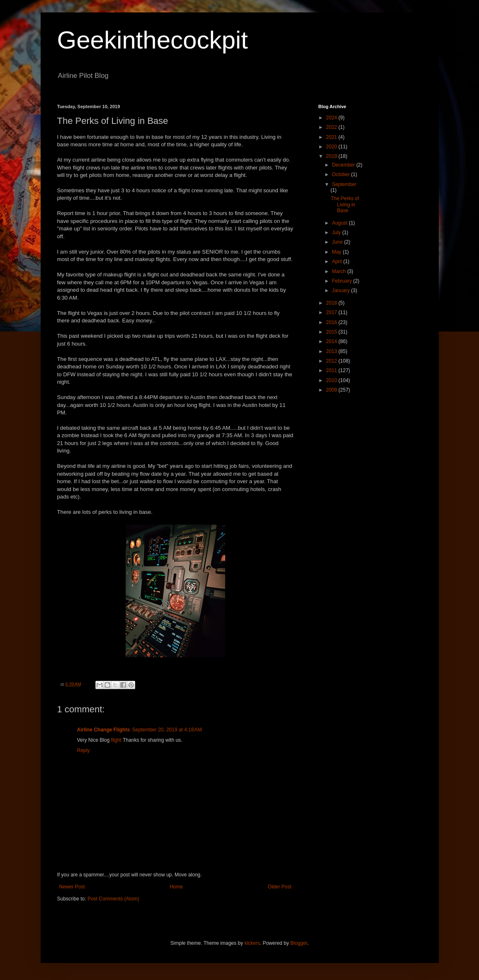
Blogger (299, 943)
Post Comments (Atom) (113, 899)
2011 (332, 370)
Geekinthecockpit (153, 40)
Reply (84, 750)
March (339, 271)
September (344, 184)
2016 (332, 322)
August (340, 223)
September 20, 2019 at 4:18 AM (167, 730)
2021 (332, 137)
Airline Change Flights (103, 730)
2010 (332, 380)
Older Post (280, 887)
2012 (332, 361)
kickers (252, 943)
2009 (332, 390)
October (341, 174)
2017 (332, 312)
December (344, 165)
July (337, 232)
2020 (332, 147)
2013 (332, 351)
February (342, 281)
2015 (332, 332)
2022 (332, 127)
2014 (332, 341)
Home (176, 887)
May (337, 252)
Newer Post (72, 887)
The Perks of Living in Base (345, 204)
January (341, 290)
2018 (332, 303)
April (337, 261)
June (338, 242)
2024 (332, 118)
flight (116, 740)
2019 (332, 156)
